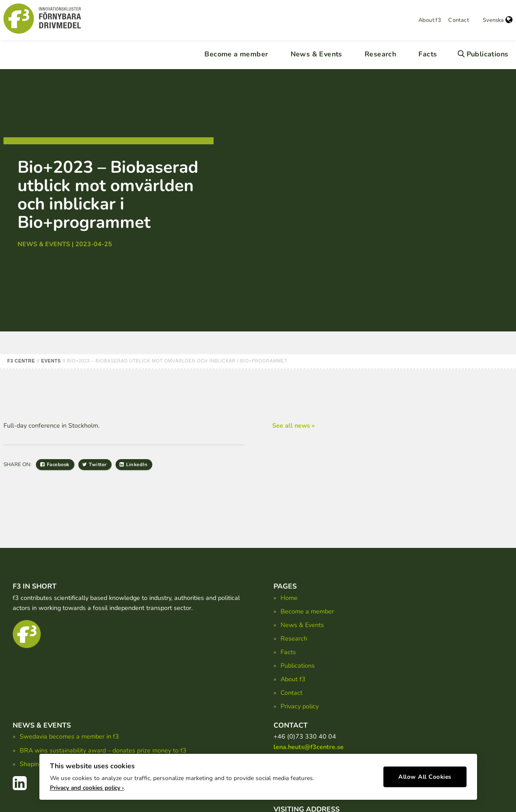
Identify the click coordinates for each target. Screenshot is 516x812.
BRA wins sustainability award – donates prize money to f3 (103, 750)
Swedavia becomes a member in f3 (69, 736)
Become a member (236, 54)
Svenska (498, 20)
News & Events (316, 54)
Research (380, 54)
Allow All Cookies (425, 775)
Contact (458, 20)
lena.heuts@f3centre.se (309, 747)
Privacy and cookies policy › (87, 786)
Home (289, 598)
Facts (428, 54)
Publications (488, 54)
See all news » (293, 425)
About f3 (430, 20)
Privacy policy (300, 706)
